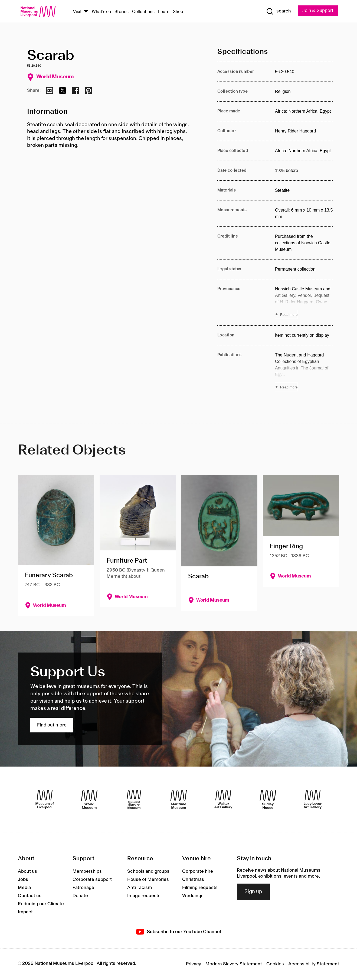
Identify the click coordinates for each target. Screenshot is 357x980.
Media (24, 888)
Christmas (193, 880)
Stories (122, 12)
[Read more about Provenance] (304, 303)
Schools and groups (148, 871)
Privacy (194, 964)
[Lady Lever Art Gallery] (313, 799)
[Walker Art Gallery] (223, 799)
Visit (77, 12)
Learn (164, 12)
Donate (80, 896)
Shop (178, 12)
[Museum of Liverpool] (45, 799)
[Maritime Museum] (179, 799)
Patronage (83, 888)
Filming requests (200, 888)
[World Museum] (89, 799)
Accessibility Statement (314, 964)
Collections (143, 12)
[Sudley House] (268, 799)
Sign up (253, 892)
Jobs (23, 880)
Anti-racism (140, 888)
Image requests (144, 896)
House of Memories (148, 880)
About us (27, 871)
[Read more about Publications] (304, 372)
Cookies (275, 964)
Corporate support (92, 880)
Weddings (193, 896)
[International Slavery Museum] (134, 799)
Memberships (87, 871)
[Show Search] (278, 11)
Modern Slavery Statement (234, 964)
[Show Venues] (86, 12)
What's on (101, 12)
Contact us (30, 896)
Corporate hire (198, 871)
